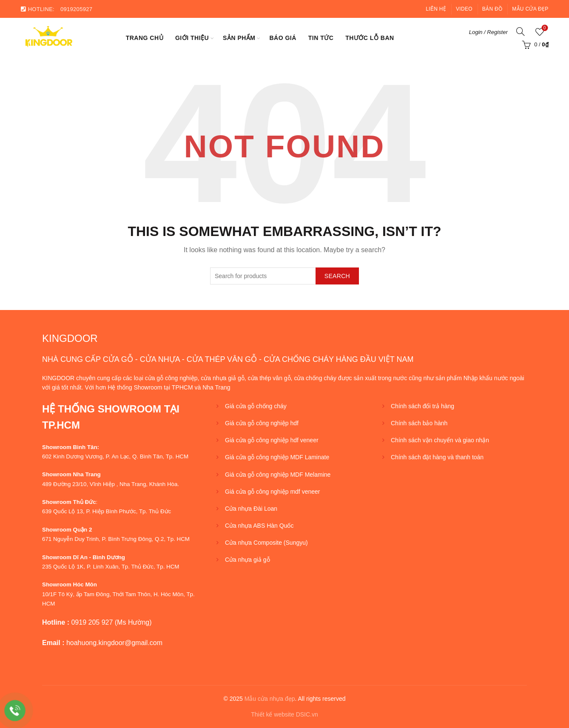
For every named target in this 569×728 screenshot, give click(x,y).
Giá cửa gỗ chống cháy (256, 406)
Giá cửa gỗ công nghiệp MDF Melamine (278, 475)
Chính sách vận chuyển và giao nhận (440, 440)
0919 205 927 (92, 622)
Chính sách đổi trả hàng (422, 406)
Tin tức (321, 38)
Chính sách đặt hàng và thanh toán (437, 457)
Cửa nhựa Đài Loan (251, 509)
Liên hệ (436, 9)
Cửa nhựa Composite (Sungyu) (266, 543)
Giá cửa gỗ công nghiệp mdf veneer (272, 492)
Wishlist (544, 28)
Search (337, 276)
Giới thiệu (192, 38)
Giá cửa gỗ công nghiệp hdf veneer (272, 440)
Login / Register (488, 32)
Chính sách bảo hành (419, 423)
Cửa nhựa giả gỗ (248, 560)
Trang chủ (145, 38)
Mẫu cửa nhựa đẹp (270, 699)
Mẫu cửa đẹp (530, 9)
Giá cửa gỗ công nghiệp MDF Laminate (277, 457)
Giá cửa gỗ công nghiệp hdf (262, 423)
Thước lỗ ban (370, 38)
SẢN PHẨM (239, 38)
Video (464, 9)
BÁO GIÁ (283, 38)
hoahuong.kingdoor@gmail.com (114, 643)
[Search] (521, 31)
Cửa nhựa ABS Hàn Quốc (259, 526)
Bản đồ (492, 9)
